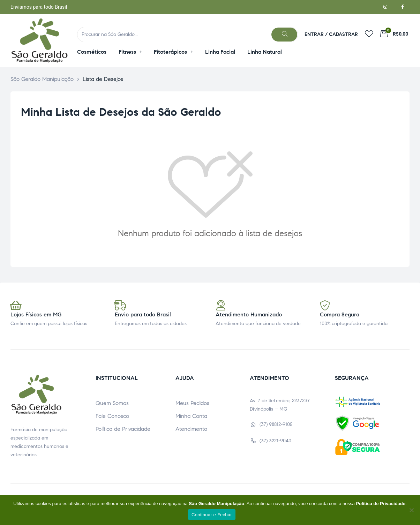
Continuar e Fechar (212, 515)
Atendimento (191, 429)
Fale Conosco (112, 416)
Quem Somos (112, 403)
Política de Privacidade (123, 429)
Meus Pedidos (192, 403)
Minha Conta (191, 416)
